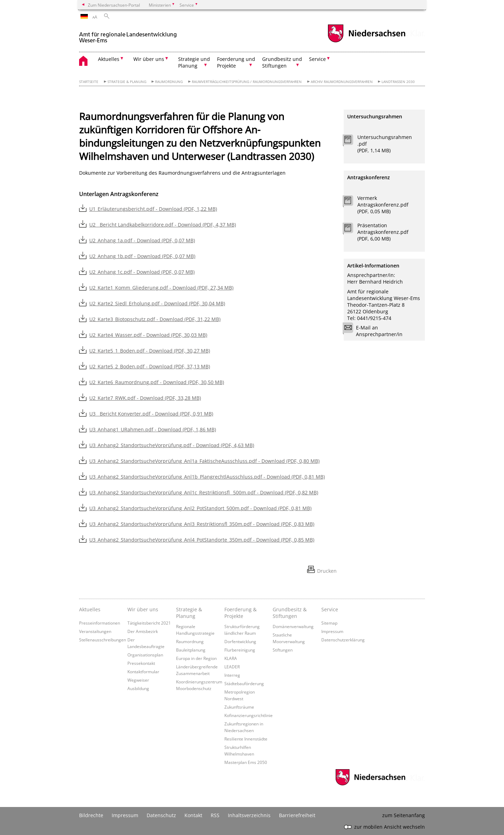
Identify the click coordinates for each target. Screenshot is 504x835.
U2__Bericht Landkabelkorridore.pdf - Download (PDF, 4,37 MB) (163, 225)
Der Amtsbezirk (143, 631)
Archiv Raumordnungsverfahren (342, 82)
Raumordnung (169, 82)
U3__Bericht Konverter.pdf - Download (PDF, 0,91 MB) (151, 414)
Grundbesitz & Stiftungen (290, 613)
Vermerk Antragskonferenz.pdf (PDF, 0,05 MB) (383, 205)
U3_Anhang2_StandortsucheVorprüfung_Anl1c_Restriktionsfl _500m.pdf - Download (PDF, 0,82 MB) (204, 492)
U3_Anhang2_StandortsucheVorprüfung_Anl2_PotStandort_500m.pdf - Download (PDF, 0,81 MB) (200, 508)
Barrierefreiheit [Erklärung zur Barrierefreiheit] (297, 815)
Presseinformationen (100, 623)
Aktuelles (90, 609)
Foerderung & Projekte (240, 613)
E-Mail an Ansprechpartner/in (375, 331)
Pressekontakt (141, 663)
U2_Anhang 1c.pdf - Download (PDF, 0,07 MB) (142, 272)
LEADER (232, 667)
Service (330, 609)
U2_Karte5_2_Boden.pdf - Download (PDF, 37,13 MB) (150, 366)
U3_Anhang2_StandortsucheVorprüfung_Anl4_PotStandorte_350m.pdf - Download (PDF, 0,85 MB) (202, 540)
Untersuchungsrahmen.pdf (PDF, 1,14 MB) (385, 144)
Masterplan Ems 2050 (246, 762)
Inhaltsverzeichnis (249, 815)
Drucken (327, 571)
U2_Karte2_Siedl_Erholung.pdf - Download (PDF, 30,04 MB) (157, 303)
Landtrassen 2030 (398, 82)
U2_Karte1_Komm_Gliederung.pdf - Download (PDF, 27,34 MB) (161, 288)
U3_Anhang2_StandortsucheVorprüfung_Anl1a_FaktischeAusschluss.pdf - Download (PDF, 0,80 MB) (204, 461)
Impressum (332, 631)
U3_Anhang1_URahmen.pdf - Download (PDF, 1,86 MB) (153, 429)
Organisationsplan (145, 655)
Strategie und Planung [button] (194, 62)
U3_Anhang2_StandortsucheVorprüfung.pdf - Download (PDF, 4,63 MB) (172, 445)
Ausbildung (138, 688)
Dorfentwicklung (240, 641)
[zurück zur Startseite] (128, 34)
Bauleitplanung (191, 650)
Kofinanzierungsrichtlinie (248, 715)
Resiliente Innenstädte (246, 739)
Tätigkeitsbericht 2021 (149, 623)
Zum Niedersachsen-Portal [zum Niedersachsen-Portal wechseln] (114, 5)
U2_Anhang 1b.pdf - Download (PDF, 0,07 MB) (142, 256)
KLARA (231, 658)
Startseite (89, 82)
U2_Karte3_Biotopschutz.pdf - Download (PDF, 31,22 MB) (155, 319)
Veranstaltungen (95, 631)
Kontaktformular (143, 672)
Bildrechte (91, 815)
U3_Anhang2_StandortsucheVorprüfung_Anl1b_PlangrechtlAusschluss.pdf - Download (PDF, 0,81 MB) (207, 477)
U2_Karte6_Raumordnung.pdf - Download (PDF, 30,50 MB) (157, 382)
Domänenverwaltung (293, 626)
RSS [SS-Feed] (215, 815)
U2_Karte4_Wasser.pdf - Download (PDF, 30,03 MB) (148, 335)
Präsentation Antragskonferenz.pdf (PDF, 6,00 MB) (383, 232)
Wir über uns (143, 609)
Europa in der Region (196, 658)
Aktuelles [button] (109, 59)
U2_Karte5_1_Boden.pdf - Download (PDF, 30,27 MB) (150, 351)
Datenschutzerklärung (343, 640)
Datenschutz (161, 815)
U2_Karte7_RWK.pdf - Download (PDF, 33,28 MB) (145, 398)
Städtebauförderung (244, 683)
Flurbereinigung (240, 650)
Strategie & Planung (127, 82)
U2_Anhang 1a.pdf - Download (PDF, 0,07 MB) (142, 240)
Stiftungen (283, 650)
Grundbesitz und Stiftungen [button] (282, 62)
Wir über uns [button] (149, 59)
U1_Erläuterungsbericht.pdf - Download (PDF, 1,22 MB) (153, 209)
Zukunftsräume (239, 707)
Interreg (232, 675)
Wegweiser (138, 680)
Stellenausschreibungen (103, 640)
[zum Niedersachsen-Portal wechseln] (366, 41)
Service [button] (317, 59)
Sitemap (329, 623)
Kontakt (193, 815)
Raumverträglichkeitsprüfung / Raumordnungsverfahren (247, 82)
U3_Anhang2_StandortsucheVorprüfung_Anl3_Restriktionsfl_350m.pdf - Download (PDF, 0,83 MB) (202, 524)
